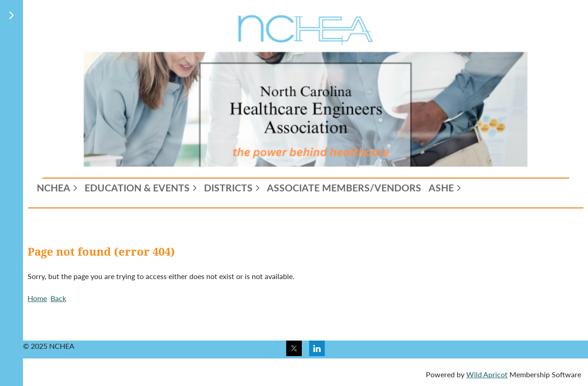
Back (58, 298)
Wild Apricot (487, 374)
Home (37, 298)
